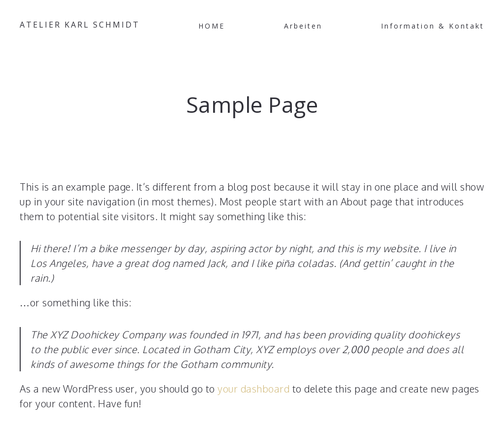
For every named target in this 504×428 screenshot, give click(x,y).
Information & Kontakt (433, 26)
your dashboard (253, 389)
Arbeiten (303, 26)
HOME (212, 26)
